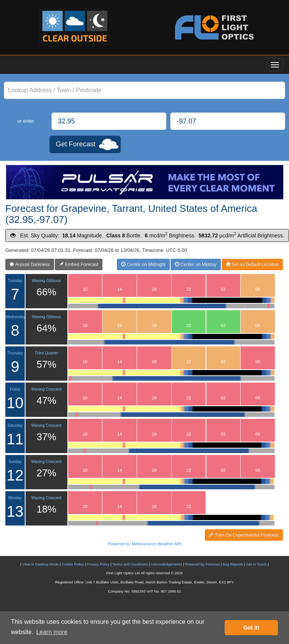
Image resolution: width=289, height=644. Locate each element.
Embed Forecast (79, 264)
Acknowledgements (166, 564)
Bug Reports (233, 564)
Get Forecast (76, 144)
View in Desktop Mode (41, 564)
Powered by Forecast (202, 564)
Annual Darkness (30, 264)
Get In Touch (256, 564)
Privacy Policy (98, 564)
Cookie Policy (73, 564)
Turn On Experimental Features (244, 535)
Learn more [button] (52, 632)
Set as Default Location (252, 264)
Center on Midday (196, 264)
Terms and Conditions (130, 564)
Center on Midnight (143, 264)
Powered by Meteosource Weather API (144, 544)
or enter (26, 121)
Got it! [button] (251, 628)
